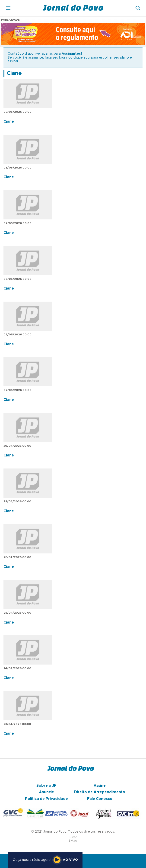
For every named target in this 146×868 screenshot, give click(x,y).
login (63, 58)
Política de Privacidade (46, 799)
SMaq (73, 841)
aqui (87, 58)
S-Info (73, 837)
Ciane (14, 73)
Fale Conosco (100, 799)
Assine (100, 786)
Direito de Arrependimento (100, 792)
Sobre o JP (46, 786)
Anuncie (46, 792)
